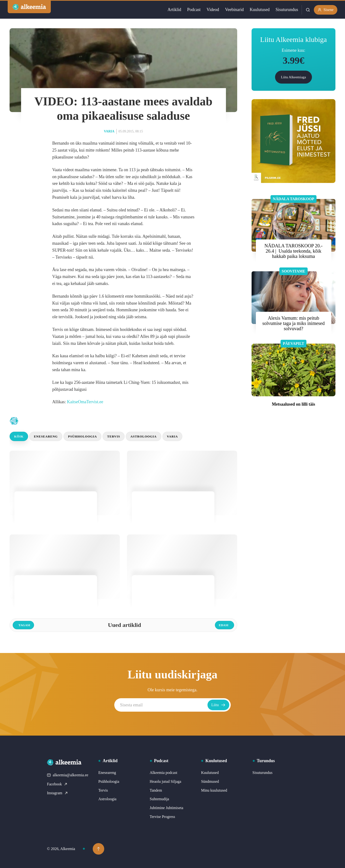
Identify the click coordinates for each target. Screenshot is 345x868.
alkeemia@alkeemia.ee (68, 775)
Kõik (19, 436)
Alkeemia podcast (164, 773)
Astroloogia (143, 436)
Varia (109, 131)
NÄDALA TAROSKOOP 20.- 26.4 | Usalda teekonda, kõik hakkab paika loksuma (293, 251)
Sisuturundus (287, 10)
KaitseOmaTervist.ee (85, 402)
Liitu (218, 705)
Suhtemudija (159, 799)
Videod (213, 10)
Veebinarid (234, 10)
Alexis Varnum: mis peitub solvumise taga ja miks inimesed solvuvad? (293, 323)
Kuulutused (260, 10)
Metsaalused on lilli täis (294, 404)
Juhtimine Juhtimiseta (167, 808)
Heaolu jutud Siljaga (166, 781)
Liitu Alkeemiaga (294, 77)
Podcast (194, 10)
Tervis (114, 436)
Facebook (57, 784)
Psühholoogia (82, 436)
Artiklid (174, 10)
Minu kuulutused (214, 790)
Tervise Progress (162, 817)
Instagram (57, 793)
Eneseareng (46, 436)
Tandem (156, 790)
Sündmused (210, 781)
